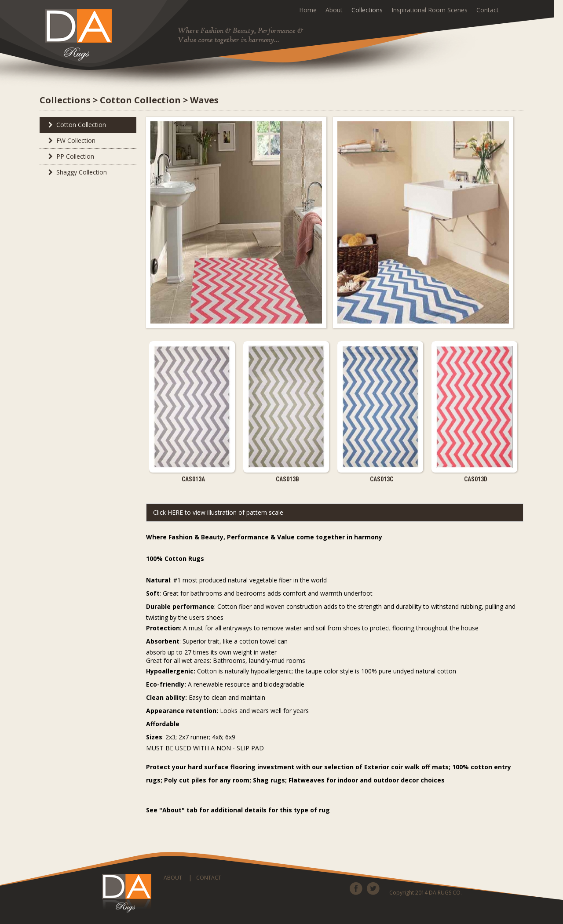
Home (308, 10)
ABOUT (173, 878)
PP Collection (69, 156)
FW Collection (70, 140)
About (334, 10)
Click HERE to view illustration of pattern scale (218, 512)
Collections (367, 10)
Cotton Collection (75, 125)
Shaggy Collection (75, 172)
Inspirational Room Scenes (430, 10)
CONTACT (209, 878)
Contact (488, 10)
